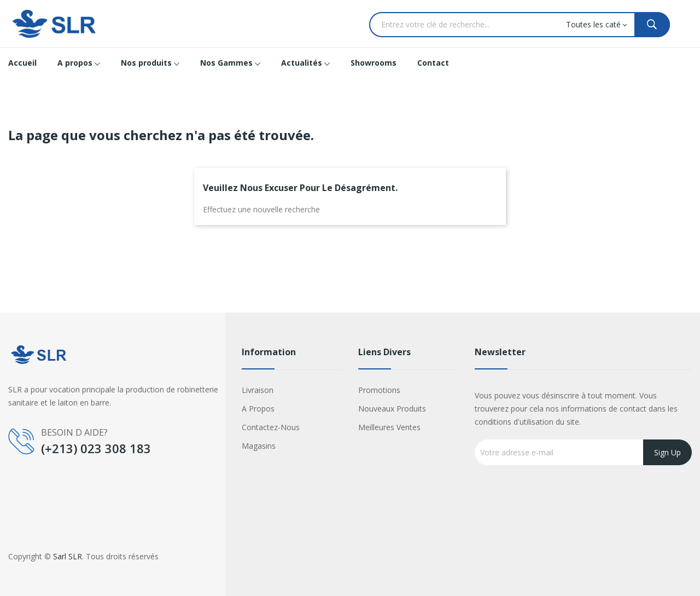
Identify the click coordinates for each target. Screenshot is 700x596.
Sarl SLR (68, 556)
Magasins (259, 446)
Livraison (258, 390)
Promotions (379, 390)
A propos (258, 409)
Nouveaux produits (392, 409)
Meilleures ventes (389, 427)
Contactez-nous (271, 427)
